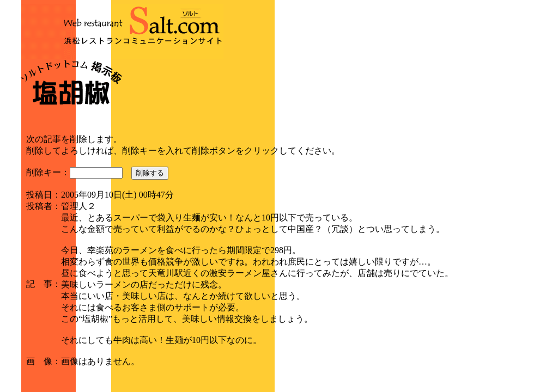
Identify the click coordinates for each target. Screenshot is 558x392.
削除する (150, 173)
